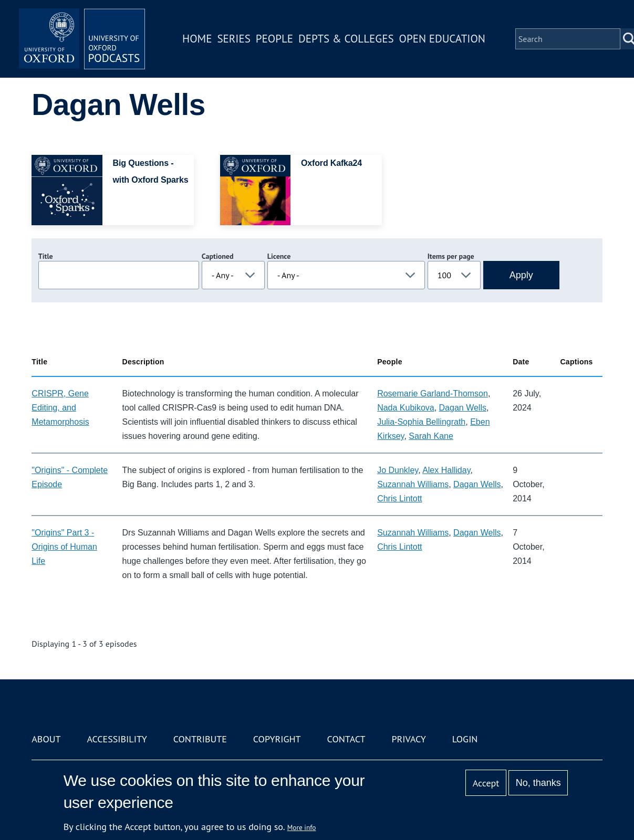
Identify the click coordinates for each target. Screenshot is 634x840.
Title (46, 256)
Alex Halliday (446, 470)
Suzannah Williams (413, 484)
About (46, 739)
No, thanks (538, 783)
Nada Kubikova (406, 408)
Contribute (200, 739)
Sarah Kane (431, 436)
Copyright (277, 739)
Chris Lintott (399, 498)
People (274, 39)
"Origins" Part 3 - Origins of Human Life (64, 547)
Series (233, 39)
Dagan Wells (463, 408)
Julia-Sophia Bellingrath (421, 422)
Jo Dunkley (398, 470)
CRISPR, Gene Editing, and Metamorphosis (60, 408)
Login (465, 739)
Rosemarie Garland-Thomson (433, 393)
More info (302, 827)
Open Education (442, 39)
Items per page (451, 256)
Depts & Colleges (346, 39)
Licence (279, 256)
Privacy (408, 739)
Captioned (218, 256)
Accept (486, 783)
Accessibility (117, 739)
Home (197, 39)
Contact (346, 739)
